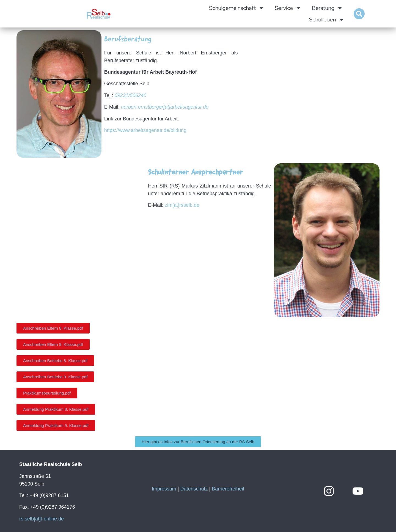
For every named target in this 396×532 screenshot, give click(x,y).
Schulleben (327, 20)
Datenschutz (194, 489)
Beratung (327, 8)
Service (288, 8)
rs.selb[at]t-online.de (42, 519)
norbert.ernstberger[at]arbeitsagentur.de (165, 107)
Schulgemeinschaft (237, 8)
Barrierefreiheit (228, 489)
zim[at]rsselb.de (182, 205)
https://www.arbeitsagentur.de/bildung (145, 130)
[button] (359, 14)
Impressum (164, 489)
